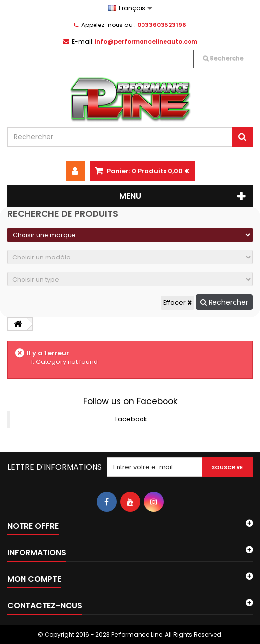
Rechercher (224, 302)
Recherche (223, 58)
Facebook (131, 419)
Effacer (177, 302)
